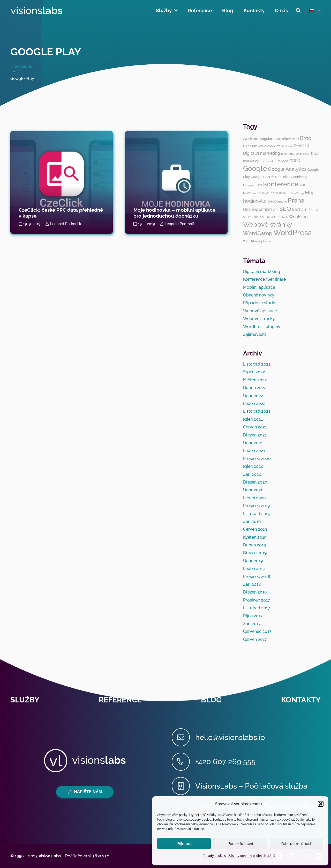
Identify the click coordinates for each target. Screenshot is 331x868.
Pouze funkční (240, 844)
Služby (25, 700)
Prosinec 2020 (257, 459)
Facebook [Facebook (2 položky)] (267, 161)
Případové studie (260, 303)
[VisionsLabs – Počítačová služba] (183, 786)
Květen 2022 (255, 380)
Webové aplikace (260, 311)
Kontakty (301, 700)
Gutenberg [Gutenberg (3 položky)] (298, 177)
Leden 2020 (254, 498)
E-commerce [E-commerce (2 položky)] (290, 154)
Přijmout (184, 844)
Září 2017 (252, 624)
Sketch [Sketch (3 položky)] (314, 210)
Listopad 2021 (257, 411)
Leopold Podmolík (66, 224)
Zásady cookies (214, 856)
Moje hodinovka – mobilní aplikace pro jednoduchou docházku (174, 213)
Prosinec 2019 (257, 506)
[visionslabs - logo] (36, 10)
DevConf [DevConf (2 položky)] (287, 146)
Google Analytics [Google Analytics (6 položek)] (287, 169)
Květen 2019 (255, 537)
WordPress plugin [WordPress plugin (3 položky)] (257, 241)
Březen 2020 (255, 482)
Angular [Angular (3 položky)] (266, 139)
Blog (211, 700)
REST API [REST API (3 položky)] (271, 210)
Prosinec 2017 (257, 600)
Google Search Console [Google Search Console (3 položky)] (270, 177)
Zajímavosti (254, 334)
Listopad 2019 (257, 514)
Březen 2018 (255, 592)
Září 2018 (252, 584)
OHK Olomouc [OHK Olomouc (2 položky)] (277, 202)
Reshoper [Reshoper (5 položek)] (253, 209)
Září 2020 (252, 474)
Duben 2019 (254, 545)
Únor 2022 (253, 396)
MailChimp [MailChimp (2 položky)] (250, 193)
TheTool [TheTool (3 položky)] (258, 217)
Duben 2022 (255, 388)
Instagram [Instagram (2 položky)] (250, 185)
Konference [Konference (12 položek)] (281, 184)
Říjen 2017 (253, 616)
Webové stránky (259, 319)
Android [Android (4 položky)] (251, 139)
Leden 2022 (254, 403)
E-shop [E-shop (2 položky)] (305, 154)
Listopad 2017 (257, 608)
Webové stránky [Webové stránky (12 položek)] (268, 224)
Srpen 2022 (254, 372)
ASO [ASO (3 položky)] (295, 139)
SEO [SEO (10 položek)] (285, 209)
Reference (120, 700)
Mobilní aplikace (259, 287)
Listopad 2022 (257, 364)
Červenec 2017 (257, 631)
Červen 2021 (255, 427)
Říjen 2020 (253, 466)
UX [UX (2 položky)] (268, 217)
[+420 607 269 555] (183, 762)
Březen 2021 (255, 435)
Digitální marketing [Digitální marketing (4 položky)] (262, 153)
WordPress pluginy (262, 327)
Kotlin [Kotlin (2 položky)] (303, 185)
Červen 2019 (255, 529)
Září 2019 (252, 521)
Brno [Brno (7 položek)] (306, 138)
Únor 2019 (253, 561)
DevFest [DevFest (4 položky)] (302, 146)
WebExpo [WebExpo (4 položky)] (298, 217)
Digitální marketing (262, 272)
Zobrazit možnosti (296, 844)
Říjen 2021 (253, 419)
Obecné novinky (259, 295)
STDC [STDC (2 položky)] (247, 217)
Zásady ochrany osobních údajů (252, 856)
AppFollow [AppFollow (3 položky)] (282, 139)
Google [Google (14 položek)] (255, 168)
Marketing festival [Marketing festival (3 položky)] (273, 193)
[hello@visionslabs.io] (183, 737)
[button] (321, 804)
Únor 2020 (253, 490)
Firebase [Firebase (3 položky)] (281, 161)
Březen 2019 (255, 553)
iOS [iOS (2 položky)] (260, 185)
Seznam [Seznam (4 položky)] (300, 209)
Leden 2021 (254, 451)
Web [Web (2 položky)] (285, 217)
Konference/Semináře (264, 279)
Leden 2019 (254, 569)
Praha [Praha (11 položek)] (296, 200)
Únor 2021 (253, 443)
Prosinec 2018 (257, 577)
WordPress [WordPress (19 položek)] (292, 232)
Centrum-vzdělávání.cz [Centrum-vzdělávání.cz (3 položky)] (261, 146)
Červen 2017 (255, 639)
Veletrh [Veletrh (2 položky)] (276, 217)
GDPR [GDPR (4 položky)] (295, 161)
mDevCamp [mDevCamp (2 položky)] (296, 193)
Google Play (46, 52)
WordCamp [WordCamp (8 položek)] (258, 233)
